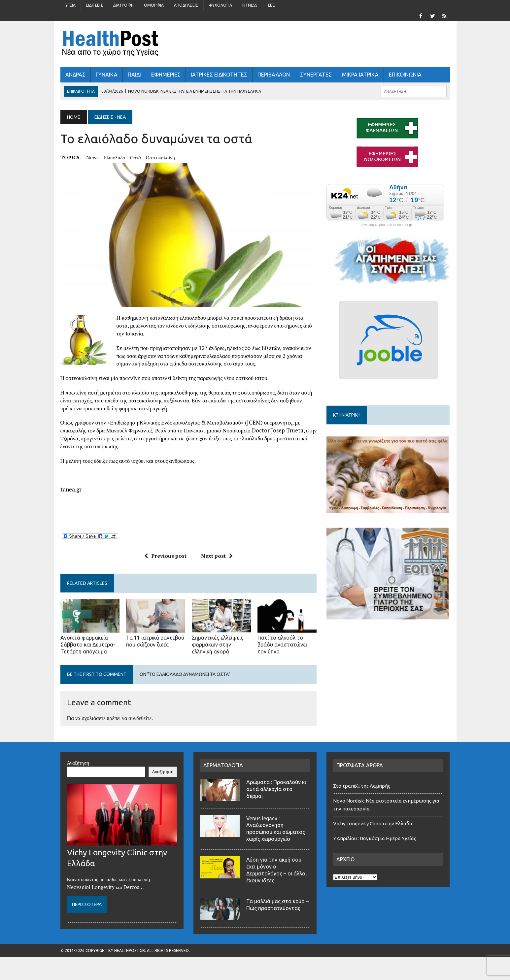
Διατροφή (123, 5)
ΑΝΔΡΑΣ (75, 75)
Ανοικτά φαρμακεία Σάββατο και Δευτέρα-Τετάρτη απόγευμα (88, 645)
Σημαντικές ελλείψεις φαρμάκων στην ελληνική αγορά (218, 645)
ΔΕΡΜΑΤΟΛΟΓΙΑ (223, 765)
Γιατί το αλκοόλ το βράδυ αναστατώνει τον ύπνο (282, 645)
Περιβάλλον (274, 75)
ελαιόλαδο (115, 157)
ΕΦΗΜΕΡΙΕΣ (166, 75)
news (92, 157)
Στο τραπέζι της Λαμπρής (362, 786)
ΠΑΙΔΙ (134, 75)
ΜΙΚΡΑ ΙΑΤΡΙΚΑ (360, 75)
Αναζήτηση (78, 763)
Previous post (165, 556)
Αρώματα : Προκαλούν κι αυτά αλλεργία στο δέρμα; (276, 789)
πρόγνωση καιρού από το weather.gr (385, 225)
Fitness (250, 5)
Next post (217, 556)
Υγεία (70, 5)
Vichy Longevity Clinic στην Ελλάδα (373, 823)
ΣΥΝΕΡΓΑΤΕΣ (316, 75)
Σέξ (271, 5)
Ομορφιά (154, 5)
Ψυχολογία (220, 5)
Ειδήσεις (94, 5)
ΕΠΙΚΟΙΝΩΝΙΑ (405, 75)
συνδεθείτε (140, 718)
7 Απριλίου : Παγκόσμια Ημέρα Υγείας (375, 838)
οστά (136, 157)
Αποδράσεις (186, 5)
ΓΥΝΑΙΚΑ (107, 75)
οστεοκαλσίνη (160, 157)
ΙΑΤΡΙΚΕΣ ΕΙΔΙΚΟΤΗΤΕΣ (219, 75)
